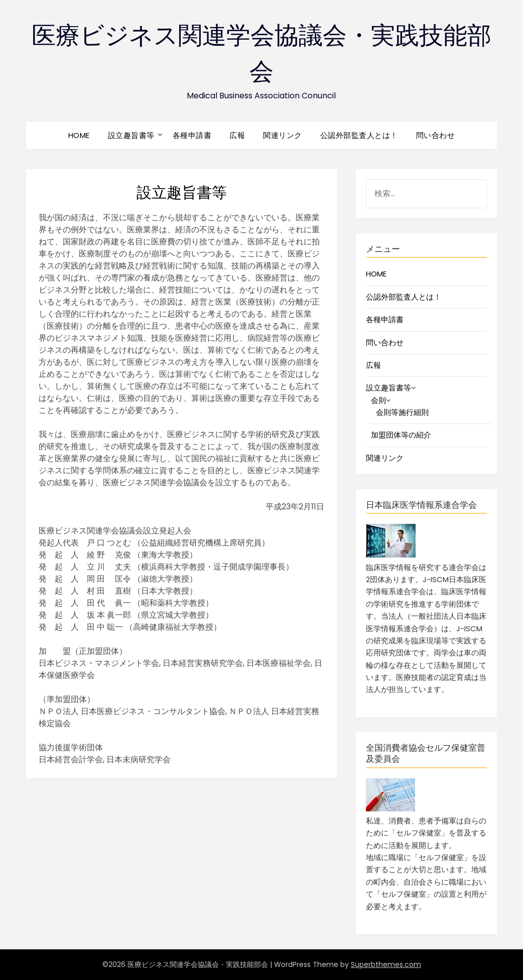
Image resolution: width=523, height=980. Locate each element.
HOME (79, 135)
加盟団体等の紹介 (401, 435)
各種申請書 (192, 135)
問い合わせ (436, 135)
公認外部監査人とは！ (359, 135)
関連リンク (283, 135)
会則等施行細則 (402, 412)
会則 (378, 400)
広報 (237, 135)
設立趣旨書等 (131, 135)
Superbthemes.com (386, 964)
